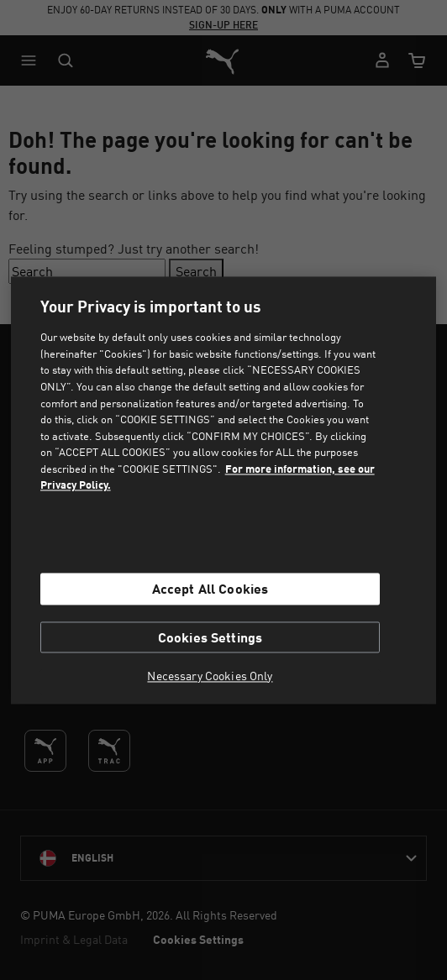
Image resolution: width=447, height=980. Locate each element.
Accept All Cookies (210, 589)
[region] (223, 490)
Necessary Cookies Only (210, 676)
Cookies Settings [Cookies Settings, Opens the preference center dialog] (210, 637)
